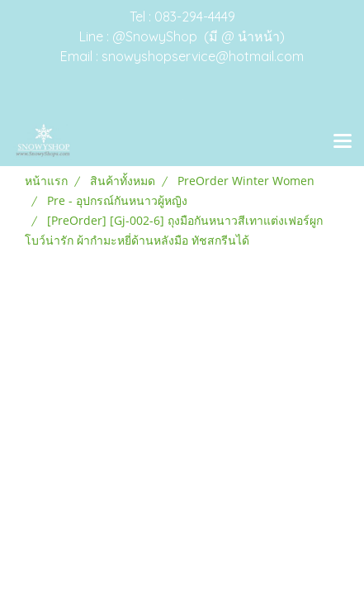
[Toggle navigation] (343, 142)
